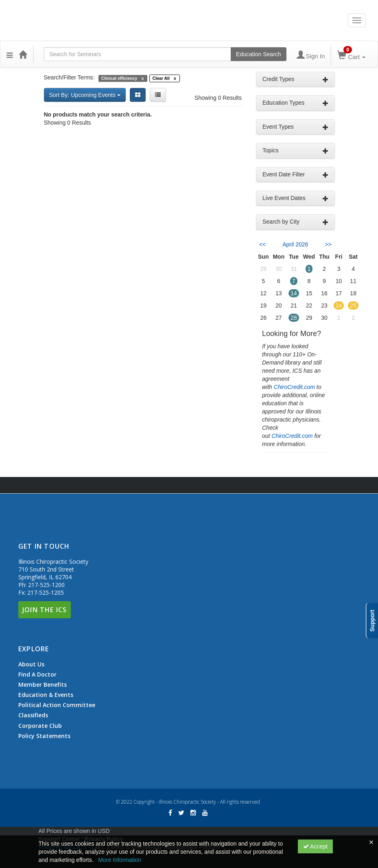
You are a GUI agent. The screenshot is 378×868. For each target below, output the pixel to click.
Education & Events (46, 695)
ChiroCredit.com (294, 387)
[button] (10, 54)
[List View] (158, 95)
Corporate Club (40, 726)
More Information (120, 860)
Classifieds (33, 715)
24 (339, 305)
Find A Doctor (37, 675)
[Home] (23, 54)
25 (353, 305)
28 (294, 318)
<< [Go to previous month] (262, 244)
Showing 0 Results (218, 98)
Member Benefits (43, 685)
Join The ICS (45, 610)
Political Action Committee (57, 705)
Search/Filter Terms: (69, 77)
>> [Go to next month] (328, 244)
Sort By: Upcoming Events (85, 95)
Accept (315, 846)
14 (294, 293)
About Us (31, 664)
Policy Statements (44, 736)
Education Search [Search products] (259, 54)
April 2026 (295, 244)
